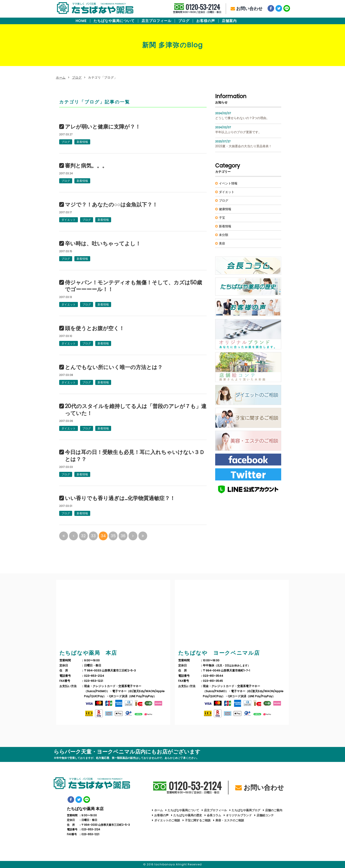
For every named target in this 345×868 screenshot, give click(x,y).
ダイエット (69, 220)
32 (83, 536)
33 (93, 536)
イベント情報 (228, 183)
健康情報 (225, 209)
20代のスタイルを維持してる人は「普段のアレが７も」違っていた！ (136, 410)
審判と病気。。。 (86, 166)
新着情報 (82, 142)
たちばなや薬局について (114, 21)
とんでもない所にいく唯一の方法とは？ (114, 367)
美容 (222, 243)
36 (123, 536)
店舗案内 (229, 21)
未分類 (224, 235)
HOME (81, 21)
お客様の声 (206, 21)
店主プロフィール (156, 21)
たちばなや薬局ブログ (246, 810)
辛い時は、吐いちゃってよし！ (103, 244)
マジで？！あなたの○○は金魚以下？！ (111, 205)
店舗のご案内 (274, 810)
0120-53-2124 (197, 9)
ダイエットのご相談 (167, 820)
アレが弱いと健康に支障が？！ (103, 127)
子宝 (222, 218)
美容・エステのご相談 (230, 820)
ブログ (184, 21)
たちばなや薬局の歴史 (188, 815)
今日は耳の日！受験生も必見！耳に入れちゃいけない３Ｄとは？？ (135, 456)
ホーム (61, 77)
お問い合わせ (247, 9)
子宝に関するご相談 (198, 820)
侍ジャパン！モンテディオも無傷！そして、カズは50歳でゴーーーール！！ (133, 286)
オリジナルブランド (239, 815)
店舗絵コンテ (265, 815)
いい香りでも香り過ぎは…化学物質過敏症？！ (120, 498)
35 (113, 536)
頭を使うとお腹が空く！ (95, 328)
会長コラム (214, 815)
